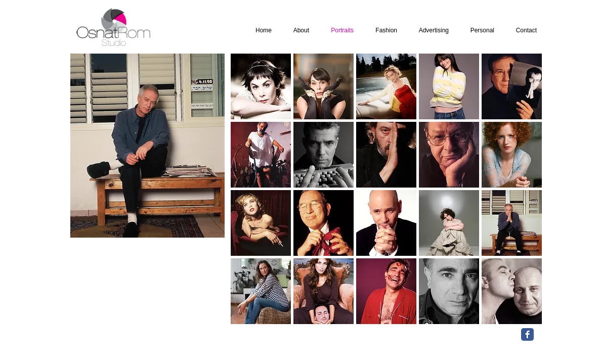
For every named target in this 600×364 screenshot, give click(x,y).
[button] (261, 86)
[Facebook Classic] (527, 334)
